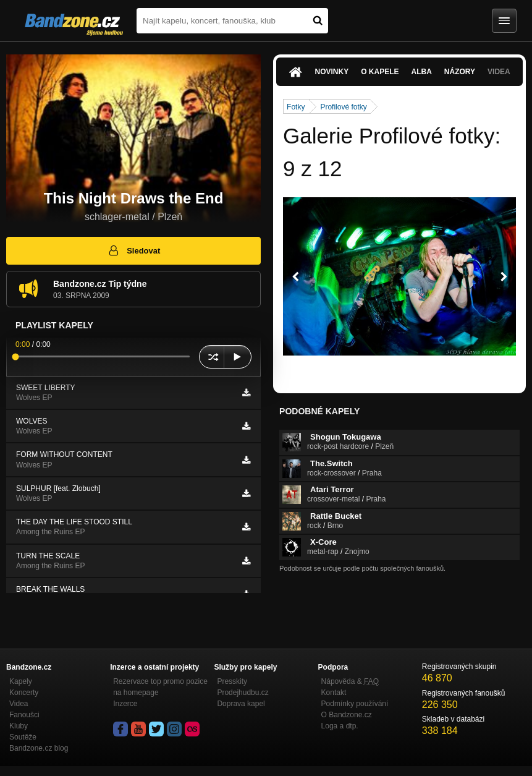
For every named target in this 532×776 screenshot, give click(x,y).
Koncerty (24, 693)
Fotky (296, 107)
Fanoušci (24, 715)
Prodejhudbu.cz (243, 693)
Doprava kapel (241, 704)
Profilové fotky (343, 107)
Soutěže (23, 737)
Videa (499, 72)
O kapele (380, 72)
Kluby (19, 726)
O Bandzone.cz (347, 715)
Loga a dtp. (340, 726)
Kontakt (334, 693)
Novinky (331, 72)
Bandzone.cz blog (39, 748)
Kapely (21, 681)
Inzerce (125, 704)
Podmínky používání (355, 704)
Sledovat (134, 250)
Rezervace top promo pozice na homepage (160, 687)
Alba (422, 72)
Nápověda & (350, 681)
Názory (460, 72)
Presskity (232, 681)
